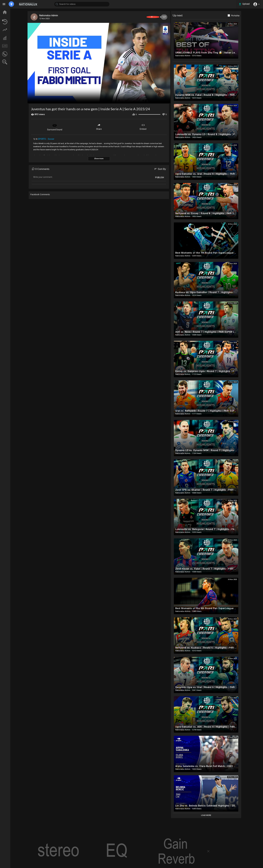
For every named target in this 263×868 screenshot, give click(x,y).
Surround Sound (69, 125)
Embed (157, 125)
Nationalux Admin (64, 15)
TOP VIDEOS (13, 16)
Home (10, 11)
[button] (256, 4)
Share (113, 125)
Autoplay (250, 16)
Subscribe (161, 17)
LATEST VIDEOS (15, 22)
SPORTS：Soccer (60, 137)
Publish (174, 176)
